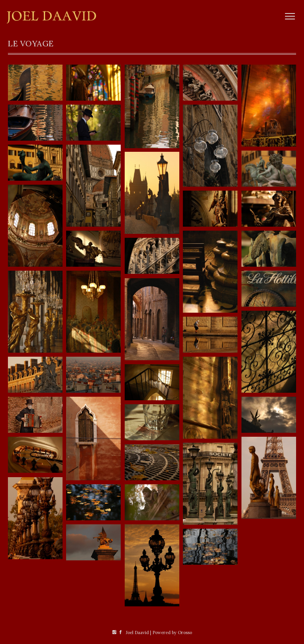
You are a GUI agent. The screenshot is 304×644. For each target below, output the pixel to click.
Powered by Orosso (172, 633)
